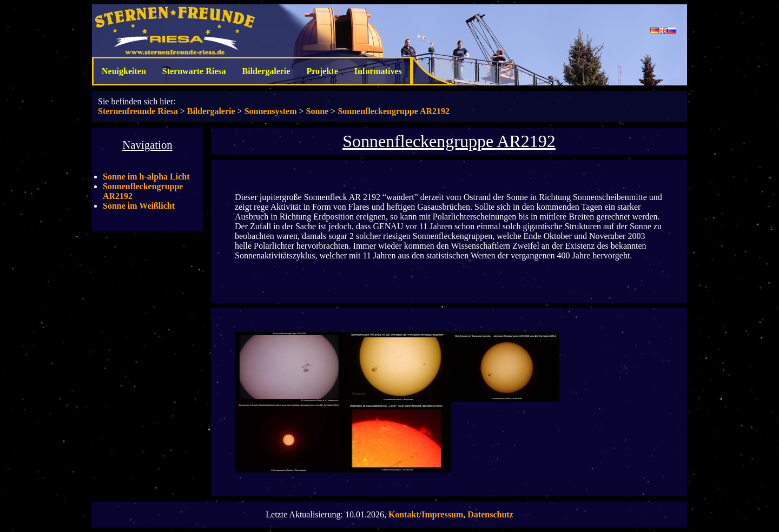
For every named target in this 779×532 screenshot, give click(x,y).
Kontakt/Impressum (426, 514)
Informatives (378, 71)
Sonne (318, 111)
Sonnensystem (271, 111)
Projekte (322, 71)
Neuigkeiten (124, 71)
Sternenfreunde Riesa (138, 111)
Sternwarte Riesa (194, 71)
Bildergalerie (266, 71)
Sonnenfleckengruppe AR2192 (394, 111)
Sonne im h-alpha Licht (146, 177)
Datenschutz (490, 514)
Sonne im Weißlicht (139, 206)
